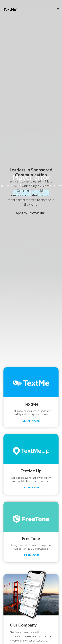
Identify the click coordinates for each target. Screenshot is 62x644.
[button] (58, 9)
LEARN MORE (31, 421)
